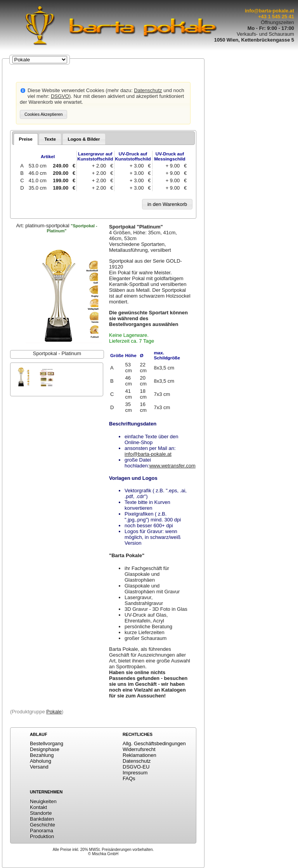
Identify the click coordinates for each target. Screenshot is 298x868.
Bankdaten (42, 819)
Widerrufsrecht (139, 749)
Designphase (45, 749)
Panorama (42, 831)
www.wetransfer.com (172, 466)
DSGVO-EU (136, 767)
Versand (39, 767)
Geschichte (42, 825)
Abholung (41, 761)
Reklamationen (139, 755)
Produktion (42, 836)
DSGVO (60, 96)
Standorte (41, 813)
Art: (56, 228)
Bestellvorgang (47, 743)
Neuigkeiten (43, 801)
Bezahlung (42, 755)
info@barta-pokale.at (269, 11)
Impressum (135, 773)
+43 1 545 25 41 (276, 17)
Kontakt (38, 807)
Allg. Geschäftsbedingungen (154, 743)
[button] (43, 114)
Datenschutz (148, 90)
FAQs (129, 778)
